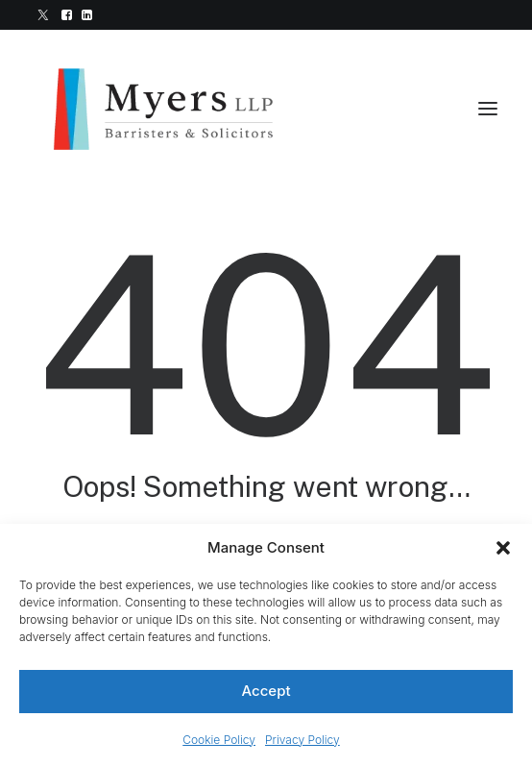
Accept (266, 691)
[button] (503, 548)
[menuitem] (43, 15)
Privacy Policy (302, 740)
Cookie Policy (219, 740)
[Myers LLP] (179, 109)
